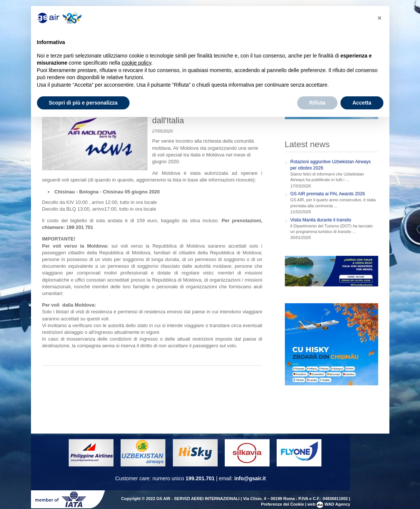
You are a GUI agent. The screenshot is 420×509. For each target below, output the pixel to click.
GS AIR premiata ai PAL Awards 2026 (328, 194)
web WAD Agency (329, 504)
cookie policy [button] (136, 63)
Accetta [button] (362, 103)
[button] (380, 18)
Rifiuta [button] (317, 103)
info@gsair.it (250, 478)
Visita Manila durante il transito (321, 220)
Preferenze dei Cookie (282, 504)
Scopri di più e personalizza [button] (83, 103)
